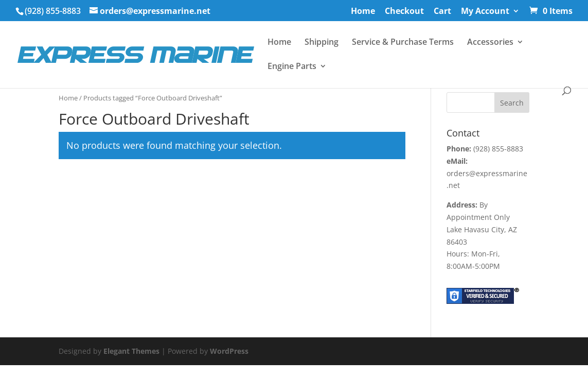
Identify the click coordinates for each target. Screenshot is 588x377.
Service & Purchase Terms (403, 43)
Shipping (322, 43)
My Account (485, 12)
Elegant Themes (131, 351)
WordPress (229, 351)
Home (363, 12)
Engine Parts (292, 67)
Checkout (404, 12)
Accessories (490, 43)
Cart (442, 12)
